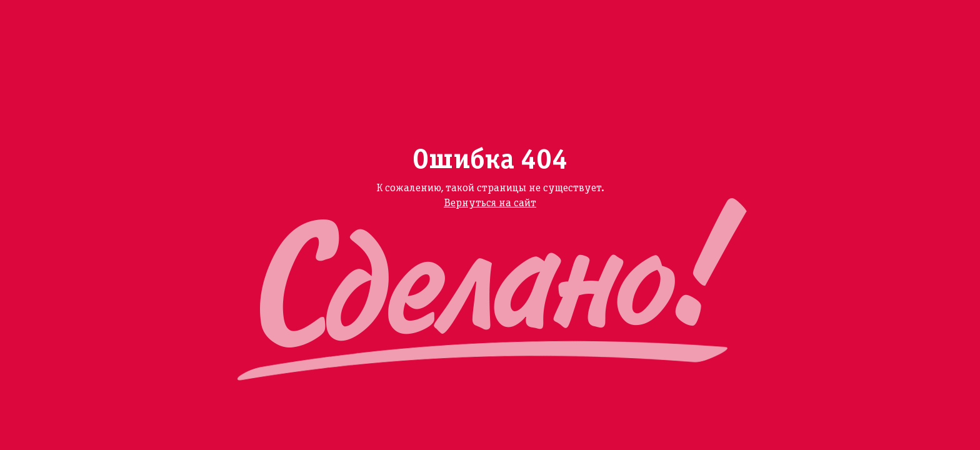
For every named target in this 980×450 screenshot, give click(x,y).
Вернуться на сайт (490, 203)
